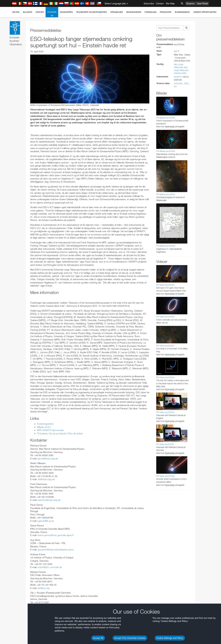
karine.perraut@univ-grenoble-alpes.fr (56, 535)
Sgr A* (177, 51)
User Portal (202, 3)
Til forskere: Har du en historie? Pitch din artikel (60, 433)
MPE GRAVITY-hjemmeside (50, 430)
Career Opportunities (205, 12)
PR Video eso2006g (165, 476)
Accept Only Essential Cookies (130, 638)
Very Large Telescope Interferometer (181, 70)
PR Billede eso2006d (166, 246)
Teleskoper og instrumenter (92, 12)
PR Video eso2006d (165, 377)
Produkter (166, 12)
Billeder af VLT (44, 427)
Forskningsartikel (45, 424)
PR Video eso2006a (165, 285)
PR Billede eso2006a (166, 118)
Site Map (170, 3)
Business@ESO (182, 12)
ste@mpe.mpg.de (46, 479)
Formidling (151, 12)
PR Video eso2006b (165, 317)
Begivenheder (134, 12)
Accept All (98, 638)
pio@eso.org (44, 588)
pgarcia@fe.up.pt (46, 521)
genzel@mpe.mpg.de (48, 459)
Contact (160, 3)
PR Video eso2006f (165, 444)
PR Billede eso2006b (166, 151)
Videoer (40, 12)
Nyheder (52, 14)
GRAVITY (178, 77)
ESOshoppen (66, 12)
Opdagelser (117, 12)
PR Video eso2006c (165, 346)
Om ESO (16, 12)
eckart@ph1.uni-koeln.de (50, 567)
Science (190, 3)
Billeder (28, 12)
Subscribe (149, 3)
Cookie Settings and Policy (170, 638)
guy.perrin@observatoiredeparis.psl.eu (56, 550)
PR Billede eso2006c (166, 194)
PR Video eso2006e (165, 412)
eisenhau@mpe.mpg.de (49, 500)
